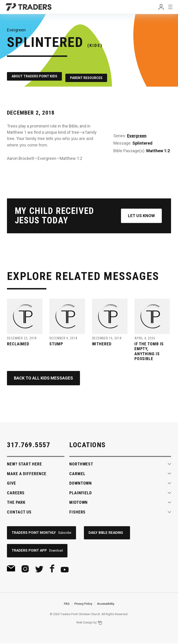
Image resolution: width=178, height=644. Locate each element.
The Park (16, 502)
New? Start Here (24, 464)
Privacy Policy (83, 604)
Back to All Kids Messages (43, 378)
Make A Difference (27, 474)
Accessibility (106, 604)
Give (11, 483)
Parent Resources (91, 75)
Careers (16, 493)
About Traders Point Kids (34, 75)
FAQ (67, 604)
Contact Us (19, 512)
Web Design (84, 623)
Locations (87, 445)
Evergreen (137, 133)
